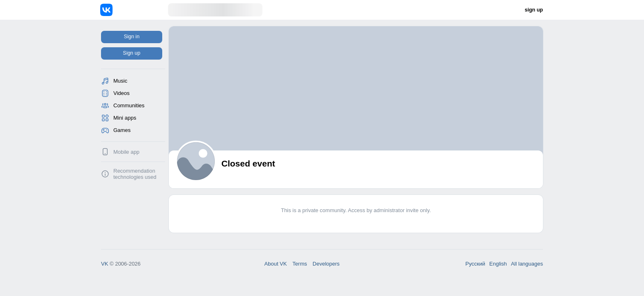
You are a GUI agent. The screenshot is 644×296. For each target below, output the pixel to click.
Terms (300, 264)
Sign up (131, 53)
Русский (475, 264)
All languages (527, 264)
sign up (534, 10)
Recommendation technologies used (135, 174)
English (498, 264)
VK (105, 264)
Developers (326, 264)
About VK (276, 264)
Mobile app (126, 152)
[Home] (134, 10)
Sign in (131, 37)
